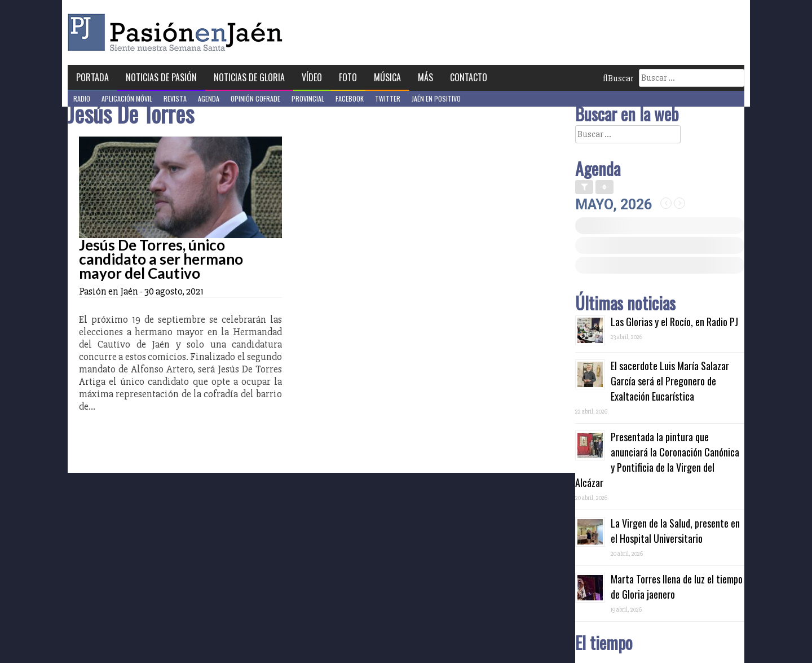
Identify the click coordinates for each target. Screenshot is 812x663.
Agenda (209, 98)
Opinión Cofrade (255, 98)
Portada (92, 77)
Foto (348, 77)
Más (425, 77)
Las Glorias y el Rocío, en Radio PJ (674, 322)
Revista (175, 98)
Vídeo (312, 77)
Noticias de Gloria (249, 77)
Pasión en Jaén (178, 32)
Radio (82, 98)
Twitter (388, 98)
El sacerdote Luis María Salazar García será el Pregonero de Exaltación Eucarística (670, 381)
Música (387, 77)
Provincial (308, 98)
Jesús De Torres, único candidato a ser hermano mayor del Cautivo (161, 259)
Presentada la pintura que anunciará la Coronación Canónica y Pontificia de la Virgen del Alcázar (657, 460)
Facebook (350, 98)
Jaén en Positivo (436, 98)
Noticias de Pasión (161, 77)
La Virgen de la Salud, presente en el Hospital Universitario (675, 531)
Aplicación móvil (127, 98)
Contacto (469, 77)
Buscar (618, 78)
